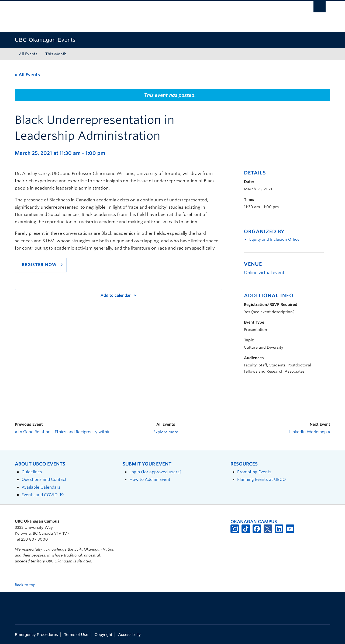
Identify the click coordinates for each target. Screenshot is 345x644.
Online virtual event (264, 273)
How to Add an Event (150, 479)
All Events (28, 54)
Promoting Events (254, 472)
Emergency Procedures (36, 634)
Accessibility (130, 634)
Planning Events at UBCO (261, 479)
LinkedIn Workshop (310, 432)
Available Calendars (41, 487)
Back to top (28, 585)
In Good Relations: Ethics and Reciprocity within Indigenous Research (65, 432)
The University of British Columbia (26, 16)
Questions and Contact (44, 479)
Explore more (166, 432)
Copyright (103, 634)
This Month (56, 54)
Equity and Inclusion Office (274, 239)
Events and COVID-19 (43, 495)
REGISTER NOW (39, 265)
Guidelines (32, 472)
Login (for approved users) (155, 472)
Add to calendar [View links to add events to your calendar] (116, 295)
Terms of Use (76, 634)
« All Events (27, 75)
